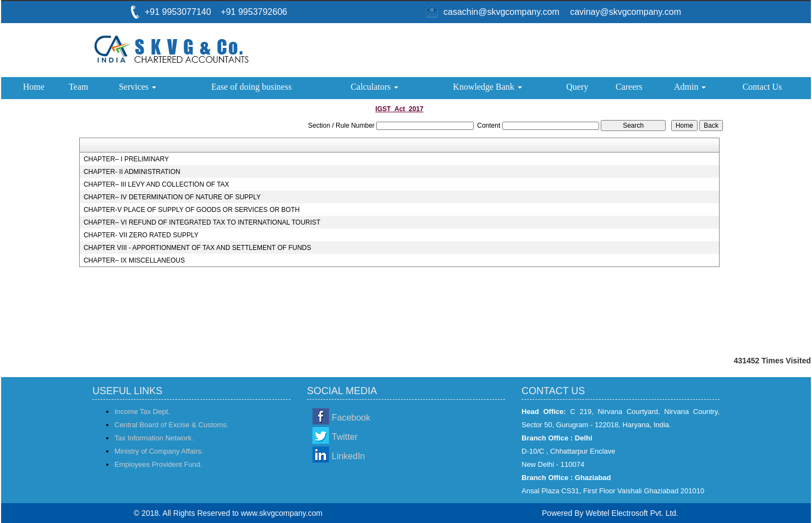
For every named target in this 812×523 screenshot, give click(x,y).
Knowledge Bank (487, 87)
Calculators (374, 87)
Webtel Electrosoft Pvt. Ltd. (632, 513)
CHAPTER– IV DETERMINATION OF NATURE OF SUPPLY (172, 197)
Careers (629, 87)
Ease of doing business (251, 87)
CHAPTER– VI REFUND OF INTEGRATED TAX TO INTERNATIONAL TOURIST (202, 222)
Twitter (345, 437)
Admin (690, 87)
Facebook (351, 418)
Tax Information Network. (154, 438)
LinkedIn (349, 456)
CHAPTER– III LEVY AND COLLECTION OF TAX (157, 184)
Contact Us (762, 87)
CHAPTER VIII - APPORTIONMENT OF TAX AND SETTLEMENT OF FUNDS (197, 248)
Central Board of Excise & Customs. (171, 425)
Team (78, 87)
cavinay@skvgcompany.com (626, 12)
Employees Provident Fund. (158, 464)
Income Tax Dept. (142, 412)
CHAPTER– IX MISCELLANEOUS (134, 260)
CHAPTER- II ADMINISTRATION (132, 172)
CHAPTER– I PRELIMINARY (126, 159)
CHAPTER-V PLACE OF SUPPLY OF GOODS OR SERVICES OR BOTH (192, 210)
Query (577, 87)
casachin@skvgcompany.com (501, 12)
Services (138, 87)
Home (34, 87)
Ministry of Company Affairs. (159, 451)
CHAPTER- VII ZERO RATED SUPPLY (141, 235)
